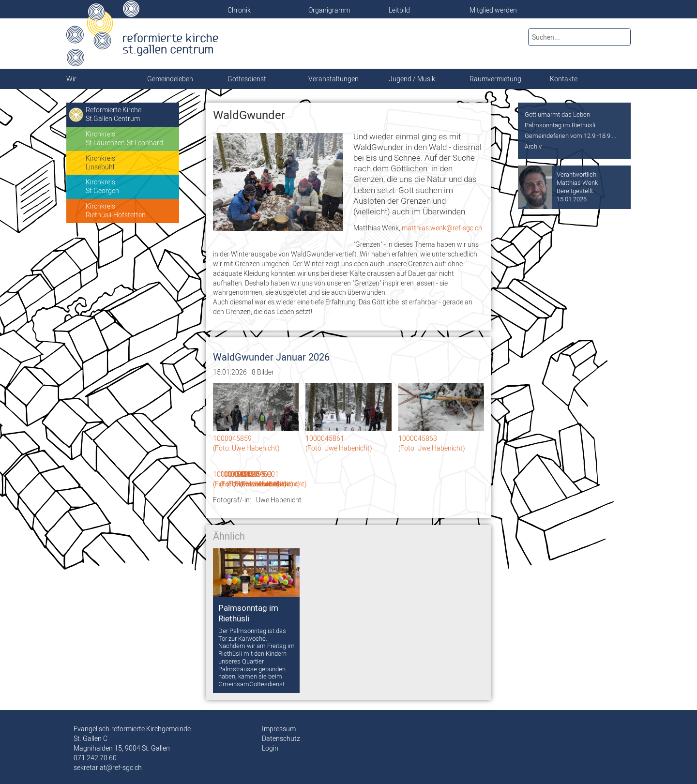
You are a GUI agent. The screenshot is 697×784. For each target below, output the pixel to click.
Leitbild (399, 10)
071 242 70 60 (95, 758)
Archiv (533, 146)
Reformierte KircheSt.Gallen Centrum (114, 114)
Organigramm (329, 10)
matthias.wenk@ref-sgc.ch (442, 228)
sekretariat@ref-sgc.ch (108, 768)
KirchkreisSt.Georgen (102, 186)
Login (270, 748)
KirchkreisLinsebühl (100, 163)
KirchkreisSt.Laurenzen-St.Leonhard (124, 138)
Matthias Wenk (577, 182)
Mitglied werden (493, 10)
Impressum (279, 729)
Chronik (239, 10)
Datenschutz (281, 739)
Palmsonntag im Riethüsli (560, 125)
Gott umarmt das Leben (557, 114)
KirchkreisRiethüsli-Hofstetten (116, 211)
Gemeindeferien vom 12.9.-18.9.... (570, 136)
